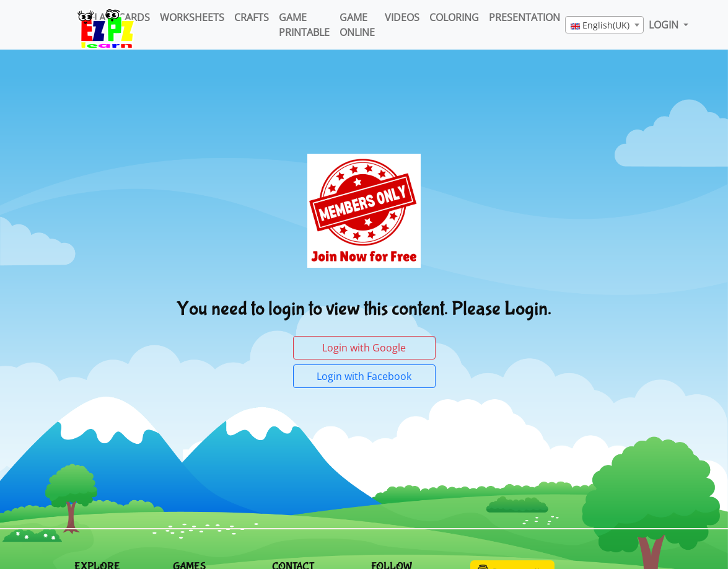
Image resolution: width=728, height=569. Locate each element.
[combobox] (604, 25)
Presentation (524, 17)
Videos (402, 17)
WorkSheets (192, 17)
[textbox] (604, 25)
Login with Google (364, 348)
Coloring (454, 17)
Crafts (252, 17)
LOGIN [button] (665, 25)
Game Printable (304, 25)
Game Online (357, 25)
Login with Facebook (364, 376)
